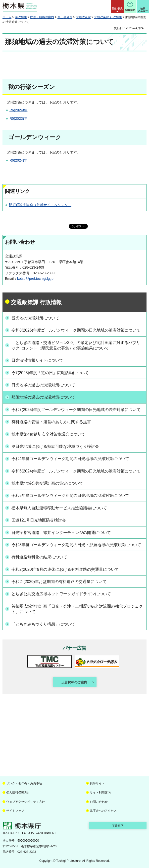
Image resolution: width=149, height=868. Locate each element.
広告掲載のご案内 (74, 682)
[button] (117, 6)
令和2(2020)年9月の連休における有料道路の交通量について (65, 569)
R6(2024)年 (18, 110)
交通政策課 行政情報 (108, 17)
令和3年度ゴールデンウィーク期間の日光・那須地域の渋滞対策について (76, 545)
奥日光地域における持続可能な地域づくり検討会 (55, 446)
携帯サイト (97, 783)
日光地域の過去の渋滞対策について (43, 385)
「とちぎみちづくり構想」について (43, 624)
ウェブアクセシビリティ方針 (26, 802)
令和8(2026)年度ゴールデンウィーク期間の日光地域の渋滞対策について (76, 330)
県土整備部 (65, 17)
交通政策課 (83, 17)
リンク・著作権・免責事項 (24, 783)
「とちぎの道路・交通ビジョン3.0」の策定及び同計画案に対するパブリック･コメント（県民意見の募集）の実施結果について (76, 345)
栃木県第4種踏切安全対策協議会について (48, 434)
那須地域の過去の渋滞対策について (43, 397)
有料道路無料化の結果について (39, 557)
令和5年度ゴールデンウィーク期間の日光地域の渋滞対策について (70, 495)
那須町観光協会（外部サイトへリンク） (40, 205)
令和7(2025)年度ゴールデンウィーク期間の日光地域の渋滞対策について (76, 410)
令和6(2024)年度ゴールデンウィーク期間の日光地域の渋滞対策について (76, 471)
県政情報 (21, 17)
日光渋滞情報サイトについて (37, 360)
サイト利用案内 (100, 793)
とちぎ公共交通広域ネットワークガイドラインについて (61, 594)
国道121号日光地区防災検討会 (39, 520)
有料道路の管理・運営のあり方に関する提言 (51, 422)
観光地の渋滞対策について (35, 318)
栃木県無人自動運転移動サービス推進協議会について (59, 508)
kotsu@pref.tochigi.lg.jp (35, 279)
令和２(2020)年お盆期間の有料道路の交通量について (59, 582)
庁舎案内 (118, 825)
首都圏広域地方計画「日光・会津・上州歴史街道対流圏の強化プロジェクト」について (77, 609)
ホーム (7, 17)
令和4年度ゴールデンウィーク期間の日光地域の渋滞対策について (70, 459)
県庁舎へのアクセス (103, 811)
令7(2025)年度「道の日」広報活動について (50, 373)
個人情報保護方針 (18, 793)
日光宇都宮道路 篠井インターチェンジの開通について (61, 533)
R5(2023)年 (18, 118)
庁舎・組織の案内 (42, 17)
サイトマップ (15, 811)
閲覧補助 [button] (130, 10)
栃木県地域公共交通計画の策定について (47, 483)
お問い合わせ (99, 802)
